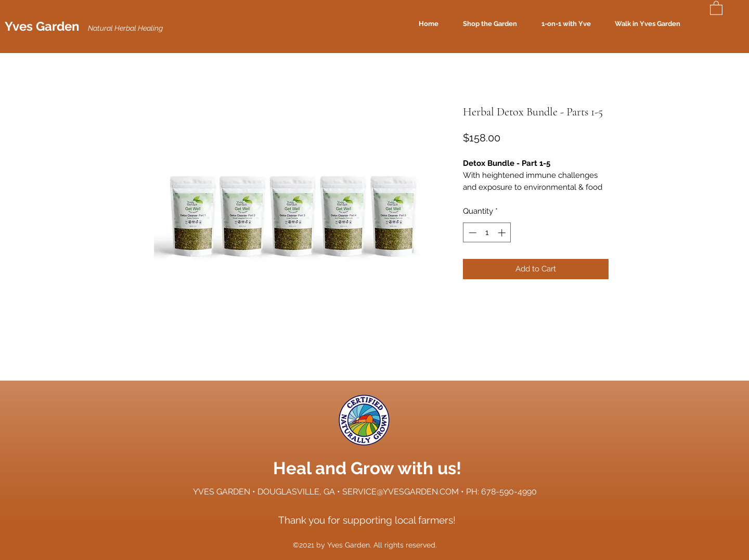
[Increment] (503, 233)
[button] (716, 8)
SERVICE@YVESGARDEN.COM (401, 492)
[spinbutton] (487, 233)
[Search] (703, 24)
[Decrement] (472, 233)
